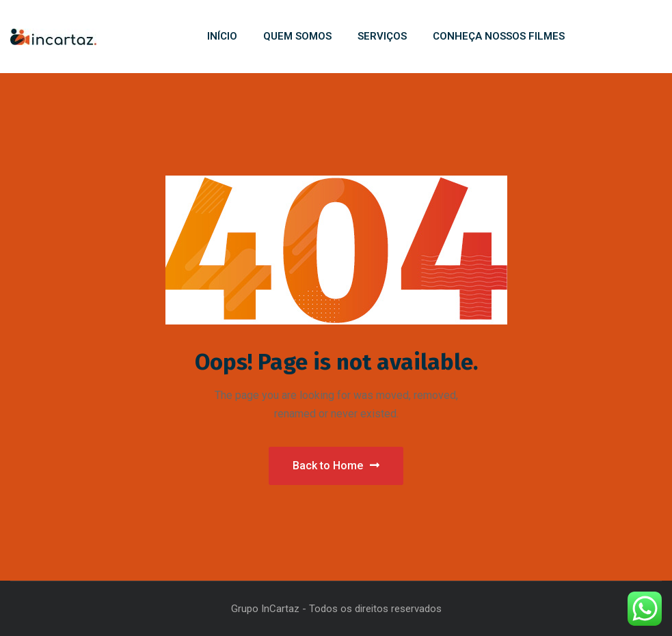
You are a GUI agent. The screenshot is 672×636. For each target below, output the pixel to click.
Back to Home (336, 466)
